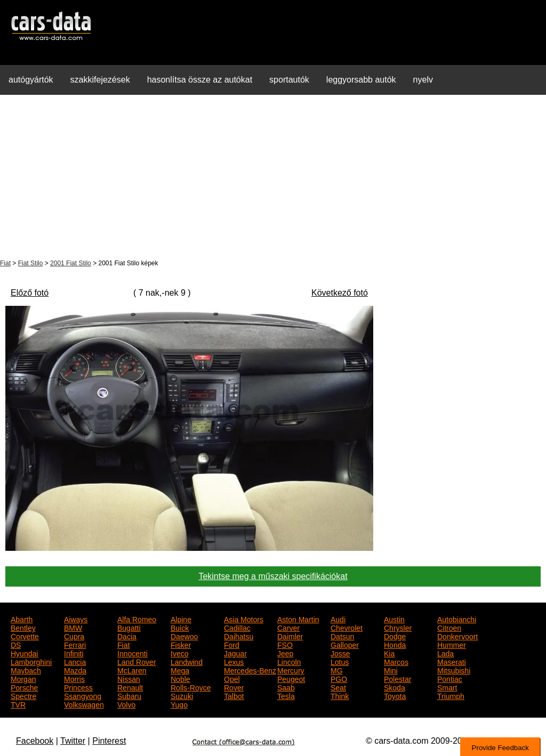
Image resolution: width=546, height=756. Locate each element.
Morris (74, 678)
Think (340, 695)
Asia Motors (244, 619)
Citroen (449, 627)
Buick (180, 627)
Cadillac (237, 627)
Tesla (286, 695)
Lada (445, 653)
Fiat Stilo (31, 263)
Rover (234, 687)
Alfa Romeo (137, 619)
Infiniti (74, 653)
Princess (78, 687)
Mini (391, 670)
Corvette (25, 636)
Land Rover (136, 661)
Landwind (187, 661)
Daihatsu (239, 636)
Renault (130, 687)
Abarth (22, 619)
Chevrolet (347, 627)
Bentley (23, 627)
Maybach (26, 670)
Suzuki (182, 695)
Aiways (76, 619)
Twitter (73, 741)
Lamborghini (31, 661)
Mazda (75, 670)
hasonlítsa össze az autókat (200, 80)
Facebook (35, 741)
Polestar (398, 678)
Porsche (24, 687)
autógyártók (31, 80)
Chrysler (398, 627)
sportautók (289, 80)
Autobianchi (457, 619)
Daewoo (184, 636)
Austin (394, 619)
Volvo (126, 704)
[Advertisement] (273, 178)
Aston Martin (298, 619)
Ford (232, 644)
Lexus (234, 661)
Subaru (129, 695)
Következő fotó (340, 293)
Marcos (396, 661)
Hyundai (24, 653)
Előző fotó (30, 293)
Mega (180, 670)
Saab (286, 687)
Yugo (179, 704)
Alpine (181, 619)
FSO (285, 644)
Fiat (5, 263)
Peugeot (291, 678)
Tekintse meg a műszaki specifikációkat (273, 576)
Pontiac (450, 678)
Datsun (342, 636)
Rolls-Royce (191, 687)
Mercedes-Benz (250, 670)
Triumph (451, 695)
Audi (338, 619)
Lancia (75, 661)
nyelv (423, 80)
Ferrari (75, 644)
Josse (340, 653)
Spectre (23, 695)
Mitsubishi (454, 670)
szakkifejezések (100, 80)
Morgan (23, 678)
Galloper (345, 644)
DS (16, 644)
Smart (447, 687)
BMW (73, 627)
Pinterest (109, 741)
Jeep (285, 653)
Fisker (181, 644)
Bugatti (129, 627)
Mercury (291, 670)
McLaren (132, 670)
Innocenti (133, 653)
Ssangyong (83, 695)
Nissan (129, 678)
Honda (395, 644)
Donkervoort (457, 636)
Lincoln (289, 661)
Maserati (452, 661)
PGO (339, 678)
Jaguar (235, 653)
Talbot (234, 695)
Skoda (395, 687)
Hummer (452, 644)
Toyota (395, 695)
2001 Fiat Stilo (71, 263)
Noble (180, 678)
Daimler (290, 636)
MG (337, 670)
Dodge (395, 636)
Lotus (340, 661)
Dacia (127, 636)
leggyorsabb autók (361, 80)
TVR (18, 704)
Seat (338, 687)
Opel (232, 678)
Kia (389, 653)
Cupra (74, 636)
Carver (288, 627)
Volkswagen (84, 704)
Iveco (179, 653)
